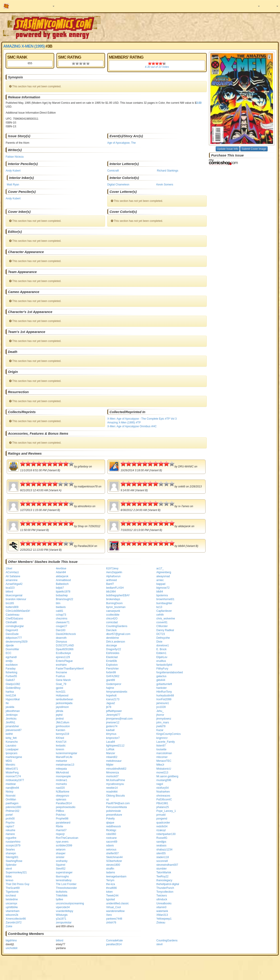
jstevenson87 (14, 730)
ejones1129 (63, 657)
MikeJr (160, 765)
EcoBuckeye (64, 653)
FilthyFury (162, 669)
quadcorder (163, 823)
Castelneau (12, 615)
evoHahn (61, 665)
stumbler (161, 869)
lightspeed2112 (115, 746)
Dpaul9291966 (65, 649)
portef (9, 815)
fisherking (11, 672)
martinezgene (14, 757)
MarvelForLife (64, 757)
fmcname (62, 672)
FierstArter (112, 669)
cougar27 (62, 626)
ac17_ (160, 568)
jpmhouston (63, 726)
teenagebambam (116, 876)
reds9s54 (162, 826)
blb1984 (111, 592)
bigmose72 (163, 588)
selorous (111, 850)
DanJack (111, 630)
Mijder (110, 765)
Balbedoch (62, 584)
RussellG (162, 838)
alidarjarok (62, 576)
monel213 (162, 773)
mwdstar (11, 784)
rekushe (10, 830)
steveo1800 (113, 865)
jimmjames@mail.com (119, 719)
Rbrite (60, 826)
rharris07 (61, 830)
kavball (110, 730)
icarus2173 (113, 699)
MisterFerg (12, 773)
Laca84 (111, 742)
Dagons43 (12, 630)
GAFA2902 (113, 676)
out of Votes (157, 67)
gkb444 (161, 680)
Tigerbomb (12, 892)
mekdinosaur (114, 761)
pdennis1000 (13, 807)
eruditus (161, 661)
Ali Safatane (13, 576)
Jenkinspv (12, 715)
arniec (160, 580)
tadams (111, 872)
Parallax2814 (64, 803)
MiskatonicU (164, 769)
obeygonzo (63, 796)
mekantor (62, 761)
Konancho (12, 742)
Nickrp (9, 792)
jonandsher (12, 726)
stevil (9, 869)
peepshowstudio (66, 807)
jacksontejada (64, 703)
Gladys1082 (13, 684)
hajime (110, 688)
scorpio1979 (13, 846)
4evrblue (61, 568)
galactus (161, 676)
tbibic (9, 876)
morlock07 (112, 776)
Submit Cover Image (254, 149)
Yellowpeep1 (164, 919)
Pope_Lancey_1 (166, 811)
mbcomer (162, 757)
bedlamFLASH (115, 588)
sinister (60, 857)
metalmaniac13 (65, 765)
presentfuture (114, 815)
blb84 (160, 592)
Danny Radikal (165, 630)
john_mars (163, 722)
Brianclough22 (65, 599)
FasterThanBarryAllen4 (70, 669)
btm (58, 603)
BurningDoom (114, 603)
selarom (61, 850)
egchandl (11, 657)
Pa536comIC (164, 799)
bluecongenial (14, 595)
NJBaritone (63, 792)
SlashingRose (14, 861)
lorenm (60, 749)
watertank (162, 911)
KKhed (60, 738)
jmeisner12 (113, 722)
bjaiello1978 (63, 592)
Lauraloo (11, 746)
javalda (10, 707)
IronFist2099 (164, 699)
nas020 (60, 788)
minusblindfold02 (116, 769)
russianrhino (13, 842)
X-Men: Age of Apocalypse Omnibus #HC (132, 426)
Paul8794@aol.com (118, 803)
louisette (161, 749)
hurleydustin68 (165, 696)
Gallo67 (10, 680)
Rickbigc (111, 830)
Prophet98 (62, 819)
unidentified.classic (118, 903)
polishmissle (113, 811)
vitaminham (12, 911)
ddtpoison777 (14, 638)
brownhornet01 (165, 599)
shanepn (11, 853)
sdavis (110, 846)
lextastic (61, 746)
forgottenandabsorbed (169, 672)
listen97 (161, 746)
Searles (10, 850)
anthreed (111, 580)
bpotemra (162, 595)
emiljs (9, 661)
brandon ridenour (16, 599)
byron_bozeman (116, 607)
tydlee (60, 899)
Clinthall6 (11, 622)
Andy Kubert (13, 171)
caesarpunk (113, 611)
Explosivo (112, 665)
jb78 (109, 707)
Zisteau (161, 923)
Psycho (10, 823)
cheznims (62, 619)
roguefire (11, 838)
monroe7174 (13, 776)
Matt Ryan (13, 185)
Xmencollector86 (16, 919)
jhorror (160, 715)
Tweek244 (112, 896)
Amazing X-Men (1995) (24, 46)
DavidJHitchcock (66, 634)
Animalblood (63, 580)
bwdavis (61, 607)
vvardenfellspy (65, 911)
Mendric (10, 765)
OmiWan (11, 799)
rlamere (10, 834)
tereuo (9, 880)
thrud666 (111, 888)
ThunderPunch (165, 888)
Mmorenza (113, 773)
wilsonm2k (12, 915)
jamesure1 (163, 703)
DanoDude (12, 634)
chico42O (112, 619)
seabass (161, 846)
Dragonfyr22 (114, 649)
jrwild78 (161, 726)
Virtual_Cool (113, 907)
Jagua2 (111, 703)
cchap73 (61, 615)
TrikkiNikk (62, 896)
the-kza (111, 884)
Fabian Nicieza (15, 157)
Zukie (9, 926)
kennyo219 (63, 734)
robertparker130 (166, 834)
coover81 (162, 622)
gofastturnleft (164, 684)
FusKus (61, 676)
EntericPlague (64, 661)
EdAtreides (113, 653)
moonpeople (63, 776)
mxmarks (62, 784)
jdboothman (13, 711)
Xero (109, 915)
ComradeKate (114, 940)
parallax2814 (114, 944)
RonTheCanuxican (67, 838)
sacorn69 (112, 842)
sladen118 (162, 857)
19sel (9, 568)
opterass (61, 799)
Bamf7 (110, 584)
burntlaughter (164, 603)
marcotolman (164, 753)
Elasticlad (112, 657)
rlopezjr (60, 834)
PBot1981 (162, 803)
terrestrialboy (64, 880)
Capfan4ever (164, 611)
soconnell (162, 861)
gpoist (60, 688)
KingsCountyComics (168, 734)
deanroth (61, 638)
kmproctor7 (113, 738)
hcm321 (61, 692)
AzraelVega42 (14, 584)
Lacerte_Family (166, 742)
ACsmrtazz (12, 572)
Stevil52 (61, 869)
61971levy (112, 568)
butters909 (12, 607)
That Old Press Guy (17, 884)
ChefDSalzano (14, 619)
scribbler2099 (64, 846)
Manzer (111, 753)
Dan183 (61, 630)
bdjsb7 (60, 588)
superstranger (64, 872)
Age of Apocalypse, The (122, 143)
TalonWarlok (164, 872)
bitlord (9, 592)
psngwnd (162, 819)
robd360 (111, 834)
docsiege (112, 645)
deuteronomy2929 (17, 642)
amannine (12, 580)
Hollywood (62, 696)
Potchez (61, 815)
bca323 (10, 588)
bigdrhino (11, 940)
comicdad (112, 622)
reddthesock (113, 826)
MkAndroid (62, 773)
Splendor (11, 865)
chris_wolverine (166, 619)
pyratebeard (63, 823)
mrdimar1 (62, 780)
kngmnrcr (162, 738)
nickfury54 (162, 788)
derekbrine (113, 638)
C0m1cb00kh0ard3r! (18, 611)
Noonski (10, 796)
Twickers (162, 896)
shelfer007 (112, 853)
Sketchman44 (114, 857)
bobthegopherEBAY (118, 595)
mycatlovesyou (115, 784)
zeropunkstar (64, 923)
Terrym (110, 880)
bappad (161, 584)
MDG (9, 761)
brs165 (10, 603)
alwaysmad (163, 576)
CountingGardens (117, 626)
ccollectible (113, 615)
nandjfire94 (12, 788)
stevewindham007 (167, 865)
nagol (160, 784)
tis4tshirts (62, 892)
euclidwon (12, 665)
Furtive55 (11, 676)
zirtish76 (111, 923)
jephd (59, 715)
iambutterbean (65, 699)
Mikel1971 (12, 769)
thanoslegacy (164, 880)
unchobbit (11, 948)
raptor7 (10, 826)
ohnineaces (163, 796)
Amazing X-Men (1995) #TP (124, 423)
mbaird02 (112, 757)
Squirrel (61, 865)
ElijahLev (162, 657)
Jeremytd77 (113, 715)
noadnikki (112, 792)
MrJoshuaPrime (116, 780)
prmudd (161, 815)
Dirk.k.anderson (116, 642)
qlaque (110, 823)
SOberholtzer (114, 861)
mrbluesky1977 (15, 780)
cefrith (160, 615)
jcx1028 (161, 707)
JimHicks (11, 719)
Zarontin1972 (14, 923)
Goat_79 (61, 684)
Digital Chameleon (118, 185)
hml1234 (11, 696)
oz (108, 799)
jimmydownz (164, 719)
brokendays (113, 599)
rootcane (111, 838)
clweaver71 (63, 622)
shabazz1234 (164, 850)
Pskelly (110, 819)
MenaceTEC (164, 761)
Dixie (159, 642)
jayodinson (62, 707)
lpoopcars (11, 753)
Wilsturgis (62, 915)
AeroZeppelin (114, 572)
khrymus (111, 734)
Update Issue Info (228, 149)
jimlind (60, 719)
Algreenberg (164, 572)
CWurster (162, 626)
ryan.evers (62, 842)
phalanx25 (162, 807)
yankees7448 (114, 919)
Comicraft (113, 171)
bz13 (159, 607)
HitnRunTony (164, 692)
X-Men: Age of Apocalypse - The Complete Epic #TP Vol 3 (142, 419)
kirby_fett (11, 738)
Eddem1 (161, 653)
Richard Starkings (168, 171)
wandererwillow (115, 911)
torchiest (11, 896)
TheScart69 (13, 888)
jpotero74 (112, 726)
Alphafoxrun (113, 576)
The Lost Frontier (66, 884)
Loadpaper (12, 749)
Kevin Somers (165, 185)
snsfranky (62, 861)
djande (10, 645)
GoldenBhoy (13, 688)
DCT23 (161, 634)
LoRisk (110, 749)
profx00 (10, 819)
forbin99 (111, 672)
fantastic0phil (164, 665)
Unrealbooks (164, 903)
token (109, 892)
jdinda (60, 711)
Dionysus (62, 642)
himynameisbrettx (117, 692)
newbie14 (112, 788)
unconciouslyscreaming (70, 903)
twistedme (12, 899)
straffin (110, 869)
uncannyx (11, 903)
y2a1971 (61, 919)
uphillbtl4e (12, 907)
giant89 (111, 680)
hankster (161, 688)
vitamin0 (161, 907)
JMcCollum (63, 722)
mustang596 (164, 780)
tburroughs (62, 876)
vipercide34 (63, 907)
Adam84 (61, 572)
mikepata (62, 769)
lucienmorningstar (67, 753)
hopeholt (111, 696)
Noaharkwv (163, 792)
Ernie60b (112, 661)
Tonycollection (165, 892)
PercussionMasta (116, 807)
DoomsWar (12, 649)
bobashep (62, 595)
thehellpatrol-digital (168, 884)
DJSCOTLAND (65, 645)
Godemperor (114, 684)
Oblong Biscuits (115, 796)
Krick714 (61, 742)
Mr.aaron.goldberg (167, 776)
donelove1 (162, 645)
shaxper (61, 853)
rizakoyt (161, 830)
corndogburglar (15, 626)
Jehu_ (160, 711)
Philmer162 (12, 811)
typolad (111, 899)
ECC (8, 653)
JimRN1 (10, 722)
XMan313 (162, 915)
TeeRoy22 (162, 876)
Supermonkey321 (16, 872)
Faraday (11, 669)
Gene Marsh (63, 680)
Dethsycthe (163, 638)
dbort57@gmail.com (118, 634)
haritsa (10, 692)
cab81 (60, 611)
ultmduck (162, 899)
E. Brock (161, 649)
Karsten (61, 730)
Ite (7, 703)
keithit (9, 734)
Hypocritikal (13, 699)
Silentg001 (12, 857)
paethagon (12, 803)
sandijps (161, 842)
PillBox (60, 811)
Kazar (160, 730)
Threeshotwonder (66, 888)
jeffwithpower (114, 711)
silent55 (161, 853)
